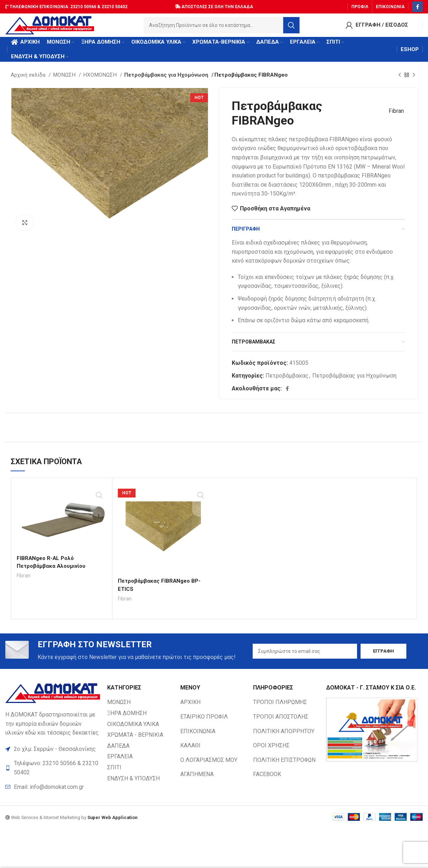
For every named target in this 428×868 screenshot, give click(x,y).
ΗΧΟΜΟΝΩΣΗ (101, 81)
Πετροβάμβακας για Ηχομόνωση (164, 81)
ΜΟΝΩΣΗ (65, 81)
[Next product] (414, 81)
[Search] (222, 27)
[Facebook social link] (417, 5)
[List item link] (53, 793)
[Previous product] (400, 81)
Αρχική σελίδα (29, 81)
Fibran (394, 117)
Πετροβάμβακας (287, 381)
